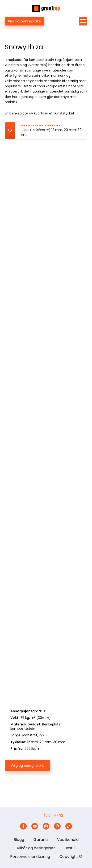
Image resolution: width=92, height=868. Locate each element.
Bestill (70, 848)
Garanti (41, 840)
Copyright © (71, 857)
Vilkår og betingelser (36, 848)
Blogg (19, 840)
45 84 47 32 (53, 815)
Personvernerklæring (30, 857)
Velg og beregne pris (27, 766)
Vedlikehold (68, 840)
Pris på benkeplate (24, 21)
